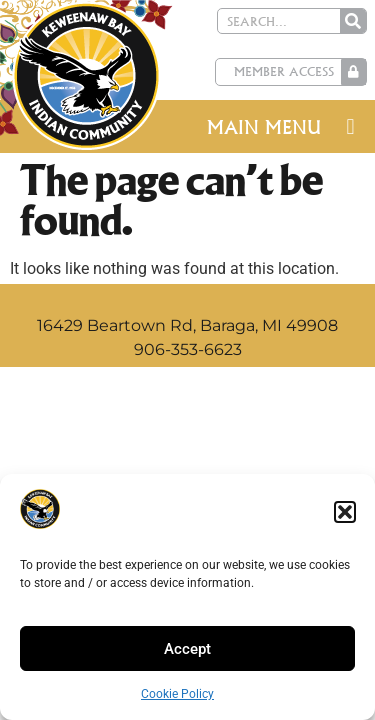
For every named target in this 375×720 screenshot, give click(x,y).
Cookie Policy (177, 694)
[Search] (353, 21)
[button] (345, 512)
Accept (187, 649)
